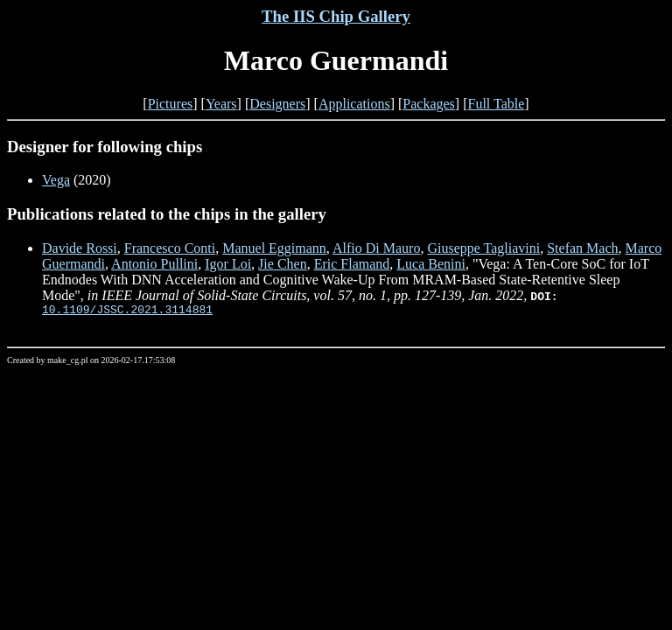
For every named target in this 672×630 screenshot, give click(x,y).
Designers (277, 104)
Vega (56, 180)
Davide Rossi (80, 248)
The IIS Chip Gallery (336, 16)
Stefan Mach (582, 248)
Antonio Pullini (154, 264)
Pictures (171, 104)
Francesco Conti (170, 248)
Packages (429, 104)
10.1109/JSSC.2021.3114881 (127, 311)
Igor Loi (228, 264)
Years (221, 104)
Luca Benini (431, 264)
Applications (354, 104)
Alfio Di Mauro (376, 248)
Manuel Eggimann (274, 248)
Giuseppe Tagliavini (483, 248)
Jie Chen (283, 264)
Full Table (497, 104)
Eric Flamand (352, 264)
